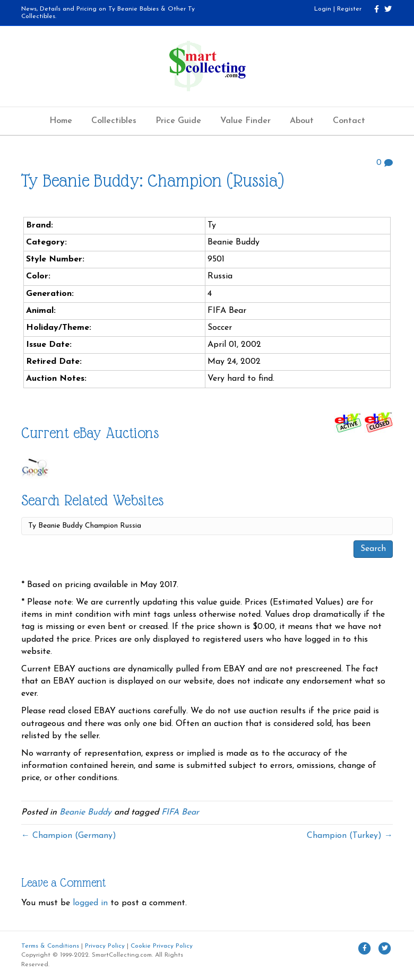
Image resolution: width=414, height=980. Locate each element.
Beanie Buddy (85, 812)
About (302, 121)
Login (323, 9)
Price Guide (178, 121)
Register (349, 9)
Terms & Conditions (50, 946)
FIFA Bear (180, 812)
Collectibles (114, 121)
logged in (90, 903)
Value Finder (245, 121)
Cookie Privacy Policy (162, 946)
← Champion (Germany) (69, 836)
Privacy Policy (105, 946)
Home (61, 121)
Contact (349, 121)
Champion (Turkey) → (350, 836)
